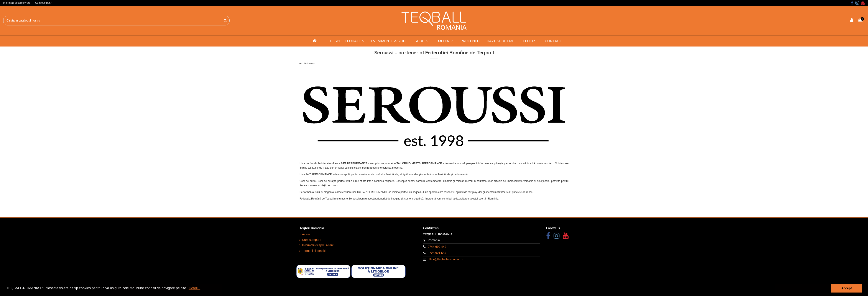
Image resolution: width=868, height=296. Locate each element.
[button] (347, 41)
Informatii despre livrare (17, 3)
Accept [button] (847, 288)
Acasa (306, 234)
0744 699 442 (437, 247)
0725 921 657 (437, 253)
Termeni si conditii (314, 251)
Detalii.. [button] (195, 288)
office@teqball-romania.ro (445, 259)
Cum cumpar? (43, 3)
